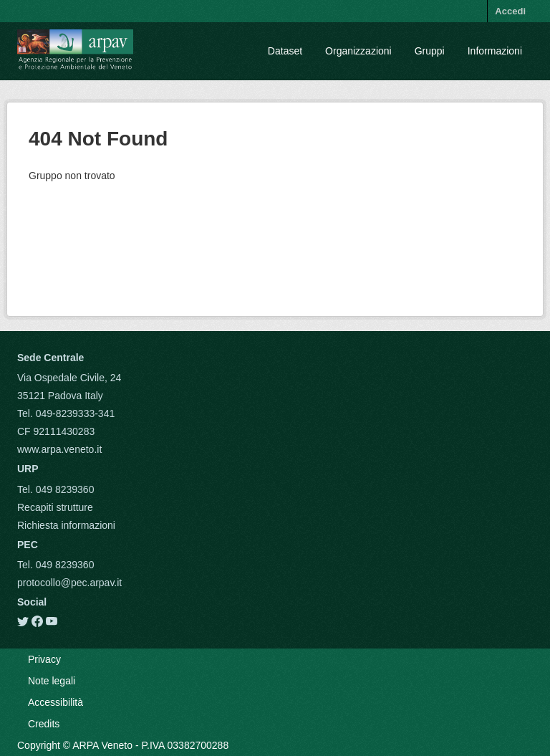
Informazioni (495, 51)
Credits (44, 724)
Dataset (285, 51)
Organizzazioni (358, 51)
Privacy (44, 659)
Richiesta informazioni (66, 525)
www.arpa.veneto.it (59, 449)
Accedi (510, 11)
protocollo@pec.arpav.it (69, 583)
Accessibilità (56, 702)
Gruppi (430, 51)
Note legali (52, 681)
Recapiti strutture (55, 507)
